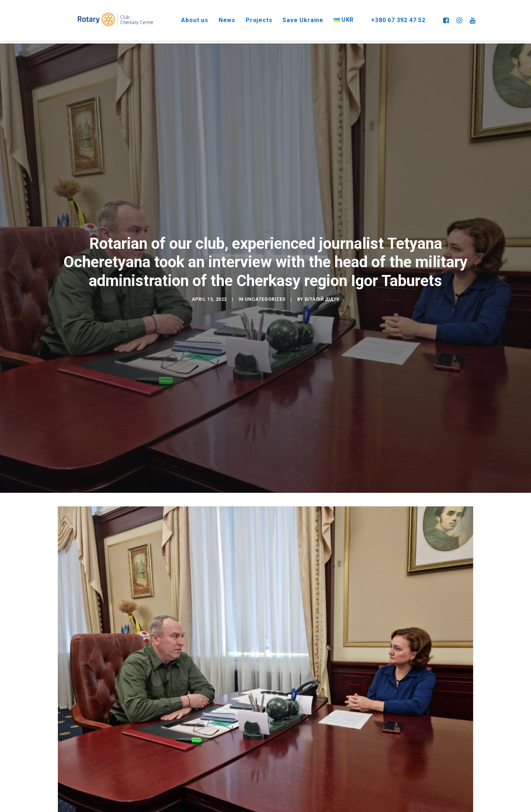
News (220, 18)
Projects (251, 18)
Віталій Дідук (322, 289)
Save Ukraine (296, 18)
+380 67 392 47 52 (396, 18)
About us (187, 18)
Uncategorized (265, 289)
